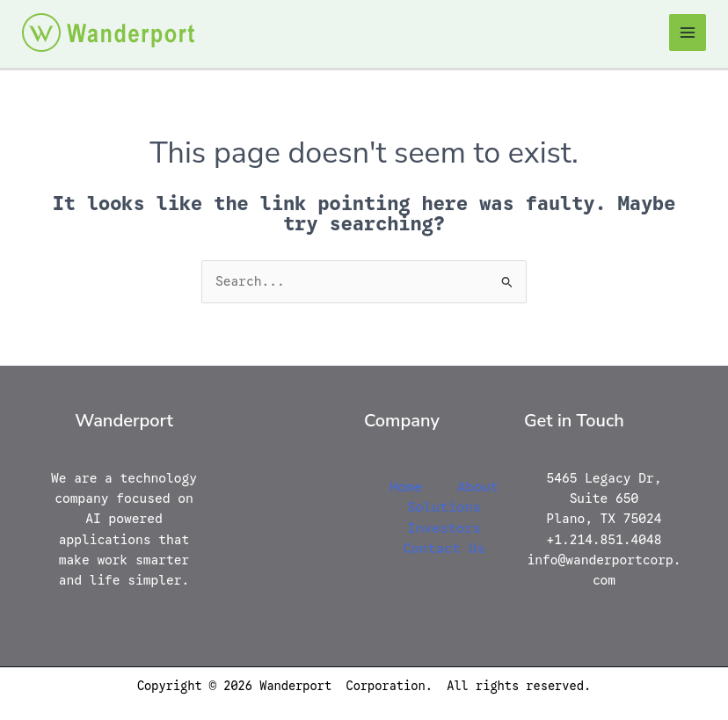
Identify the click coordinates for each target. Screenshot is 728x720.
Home (406, 487)
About (478, 487)
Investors (444, 528)
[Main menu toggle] (688, 33)
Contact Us (444, 548)
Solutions (444, 507)
